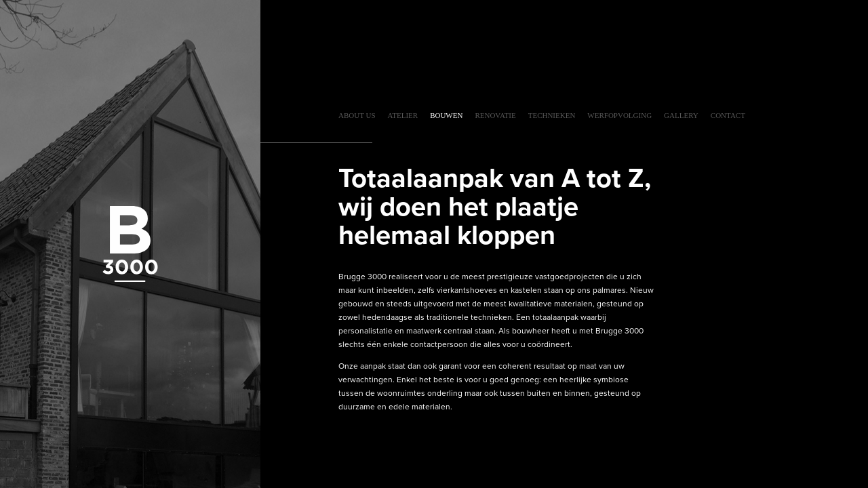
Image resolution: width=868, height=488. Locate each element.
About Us (357, 115)
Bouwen (446, 115)
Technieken (552, 115)
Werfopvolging (619, 115)
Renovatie (495, 115)
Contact (728, 115)
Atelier (403, 115)
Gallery (681, 115)
